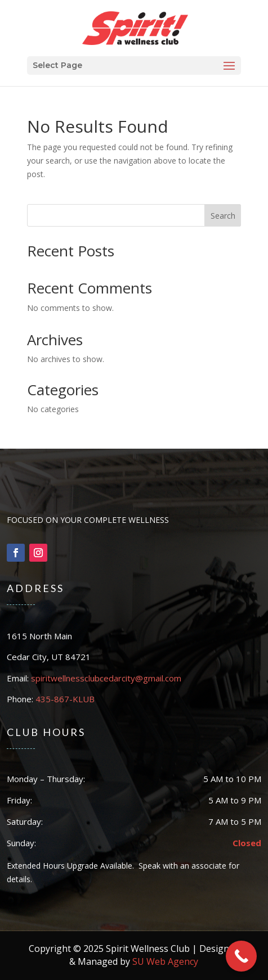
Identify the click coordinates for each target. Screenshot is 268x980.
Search (223, 216)
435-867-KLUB (65, 699)
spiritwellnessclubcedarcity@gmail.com (106, 678)
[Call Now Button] (241, 956)
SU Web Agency (165, 961)
